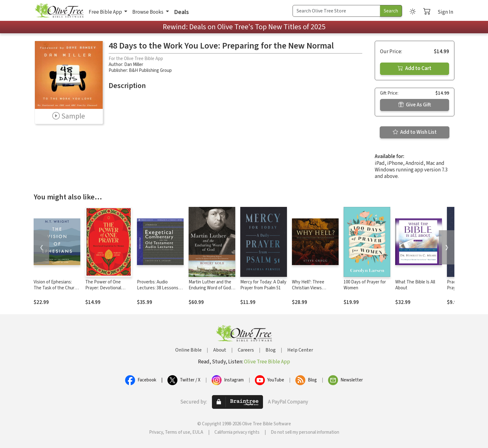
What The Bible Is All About (415, 285)
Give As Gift (415, 105)
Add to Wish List (415, 132)
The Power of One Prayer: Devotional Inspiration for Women (107, 288)
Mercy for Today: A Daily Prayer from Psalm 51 (263, 285)
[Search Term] (336, 11)
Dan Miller (134, 65)
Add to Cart (415, 68)
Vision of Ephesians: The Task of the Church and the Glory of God (56, 288)
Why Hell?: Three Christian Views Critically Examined (310, 288)
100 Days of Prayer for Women (365, 285)
